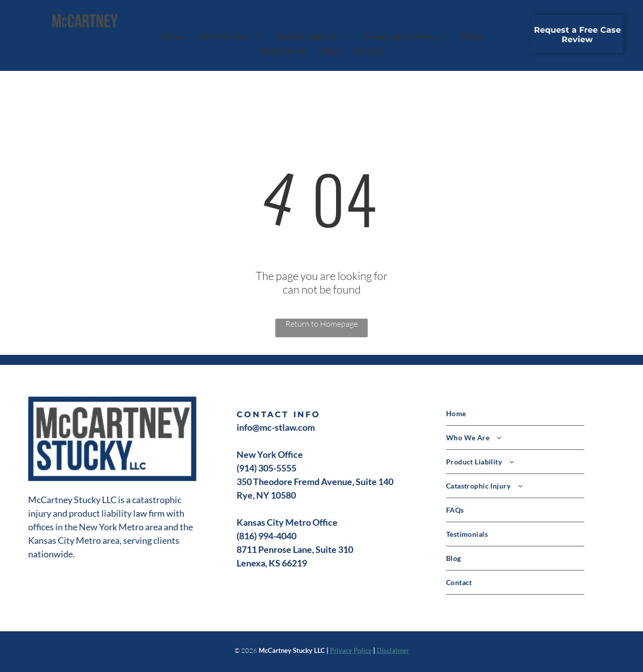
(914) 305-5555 (266, 468)
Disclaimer (393, 650)
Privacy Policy (351, 650)
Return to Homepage (321, 324)
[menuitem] (173, 36)
